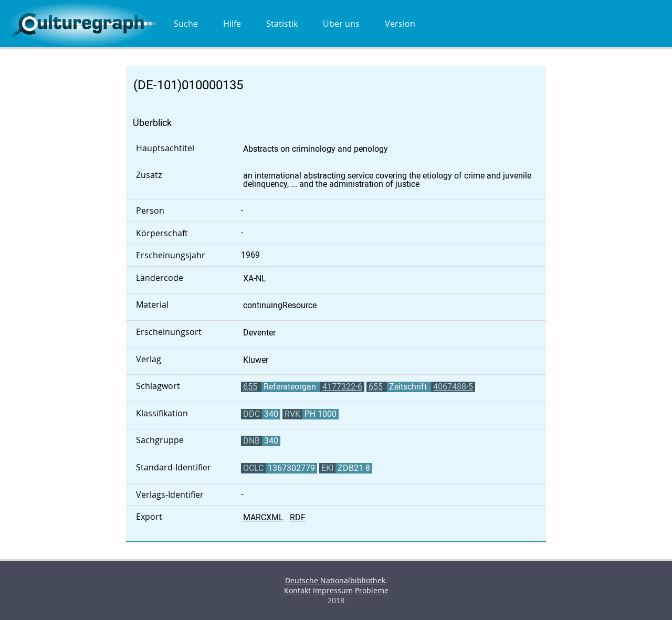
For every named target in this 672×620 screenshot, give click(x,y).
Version (400, 24)
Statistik (282, 24)
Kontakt (297, 590)
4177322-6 (342, 387)
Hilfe (232, 24)
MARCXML (263, 517)
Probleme (372, 590)
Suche (186, 24)
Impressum (333, 590)
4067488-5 (453, 387)
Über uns (341, 24)
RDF (298, 517)
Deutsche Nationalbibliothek (335, 580)
